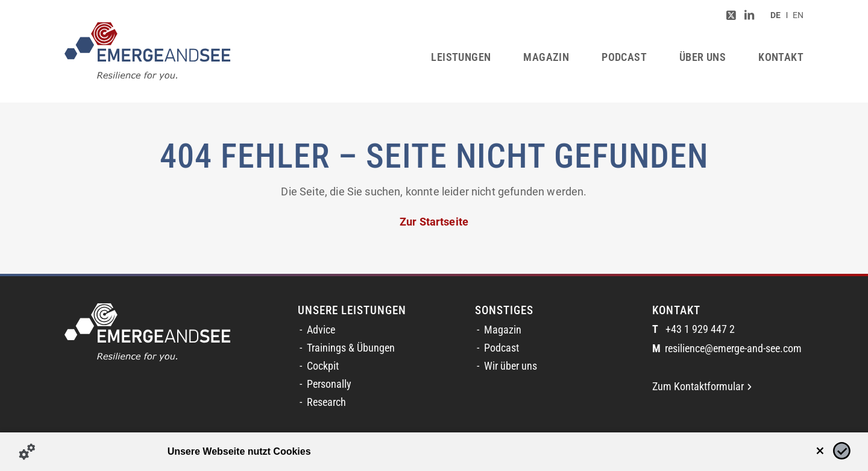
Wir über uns (511, 366)
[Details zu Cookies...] (27, 452)
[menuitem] (775, 15)
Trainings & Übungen (351, 348)
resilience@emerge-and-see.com (727, 349)
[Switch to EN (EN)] (798, 15)
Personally (329, 384)
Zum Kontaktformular (702, 387)
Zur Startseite (434, 222)
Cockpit (323, 366)
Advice (321, 330)
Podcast (502, 348)
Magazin (503, 330)
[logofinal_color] (147, 51)
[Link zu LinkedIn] (749, 15)
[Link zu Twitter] (731, 15)
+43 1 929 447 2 (693, 330)
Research (326, 402)
